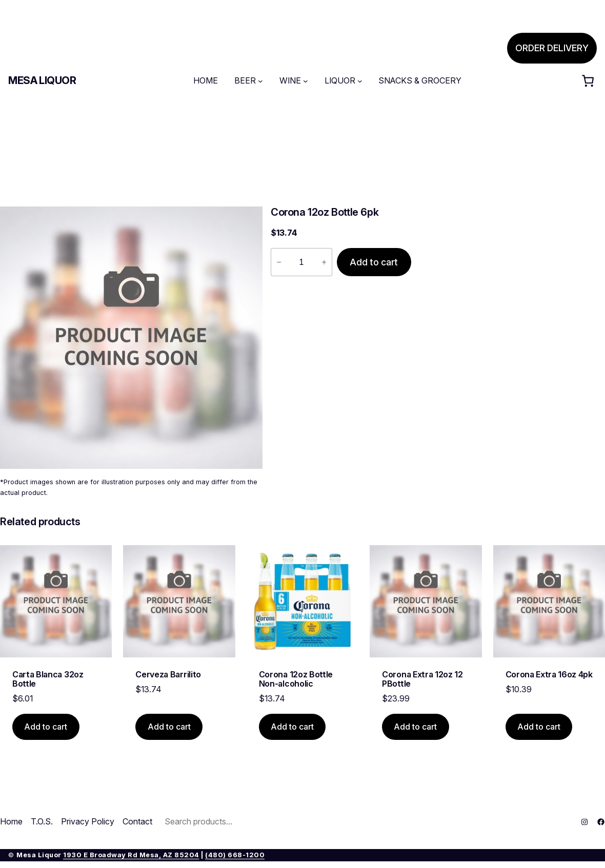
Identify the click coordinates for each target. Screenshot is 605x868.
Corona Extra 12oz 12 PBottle (422, 679)
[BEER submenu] (260, 81)
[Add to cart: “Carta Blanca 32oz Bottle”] (46, 727)
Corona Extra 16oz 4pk (549, 674)
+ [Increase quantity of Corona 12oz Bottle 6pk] (324, 262)
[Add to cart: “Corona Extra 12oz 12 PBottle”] (416, 727)
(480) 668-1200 (235, 855)
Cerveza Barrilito (168, 674)
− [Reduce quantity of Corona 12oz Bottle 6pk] (279, 262)
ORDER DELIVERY (552, 48)
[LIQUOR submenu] (360, 81)
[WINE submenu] (306, 81)
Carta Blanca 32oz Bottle (48, 679)
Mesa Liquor (42, 80)
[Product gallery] (131, 338)
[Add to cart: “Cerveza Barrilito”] (169, 727)
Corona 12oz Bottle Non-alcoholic (296, 679)
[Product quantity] (301, 262)
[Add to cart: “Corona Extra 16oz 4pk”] (539, 727)
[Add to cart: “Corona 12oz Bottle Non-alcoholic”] (293, 727)
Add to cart (374, 262)
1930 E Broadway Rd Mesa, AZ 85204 (131, 855)
